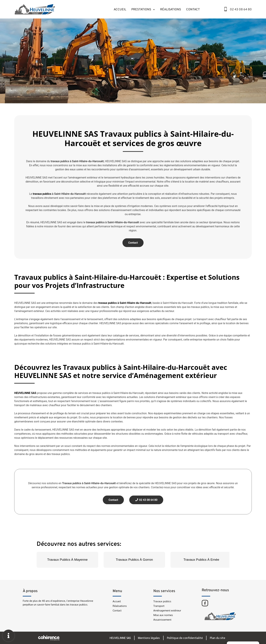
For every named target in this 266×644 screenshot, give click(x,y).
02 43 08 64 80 (241, 10)
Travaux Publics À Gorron (134, 560)
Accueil (120, 10)
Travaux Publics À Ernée (201, 560)
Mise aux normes (163, 615)
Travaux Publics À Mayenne (67, 560)
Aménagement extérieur (167, 610)
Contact (193, 10)
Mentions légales (149, 638)
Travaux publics (162, 601)
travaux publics (42, 194)
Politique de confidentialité (185, 638)
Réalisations (171, 10)
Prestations (143, 10)
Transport (159, 606)
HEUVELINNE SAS (120, 638)
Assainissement (162, 620)
